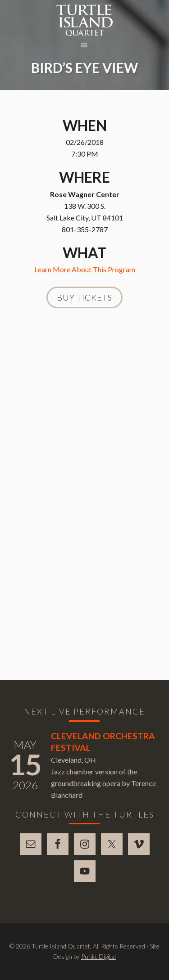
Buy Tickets (84, 297)
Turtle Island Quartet (84, 20)
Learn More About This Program (85, 269)
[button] (85, 45)
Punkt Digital (98, 956)
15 (25, 764)
